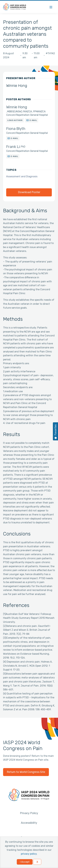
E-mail (33, 120)
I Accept (25, 862)
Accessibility (29, 823)
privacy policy (29, 854)
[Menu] (51, 7)
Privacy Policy (29, 813)
